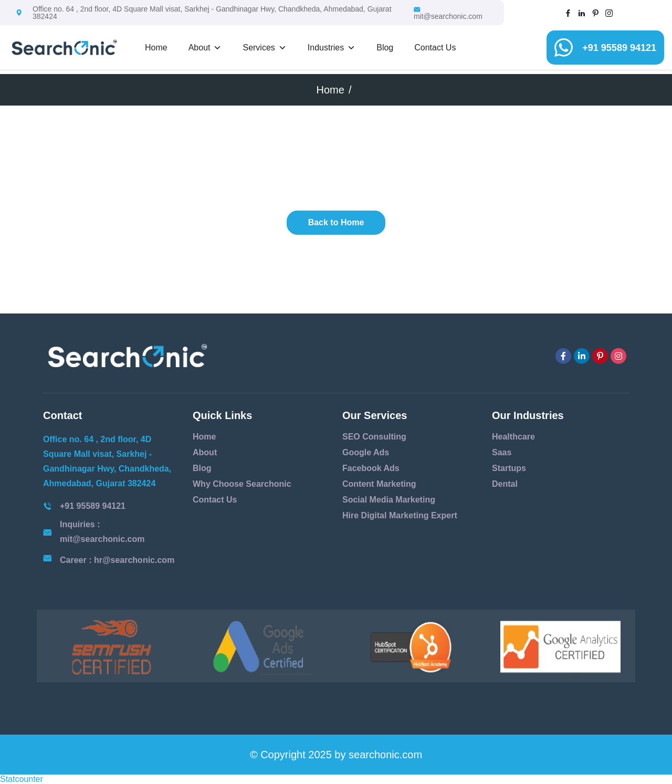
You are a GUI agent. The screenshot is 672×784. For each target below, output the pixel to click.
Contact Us (435, 48)
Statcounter (22, 779)
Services (264, 48)
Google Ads (366, 452)
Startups (509, 468)
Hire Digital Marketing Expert (400, 515)
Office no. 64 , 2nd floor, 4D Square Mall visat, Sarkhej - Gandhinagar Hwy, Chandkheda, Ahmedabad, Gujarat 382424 (212, 13)
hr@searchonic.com (134, 560)
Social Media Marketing (389, 500)
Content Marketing (379, 484)
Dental (505, 484)
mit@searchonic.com (448, 13)
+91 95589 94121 (619, 48)
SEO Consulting (374, 437)
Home (156, 48)
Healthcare (513, 437)
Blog (385, 48)
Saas (502, 452)
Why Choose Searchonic (242, 484)
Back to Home (336, 222)
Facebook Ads (371, 468)
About (205, 48)
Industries (332, 48)
